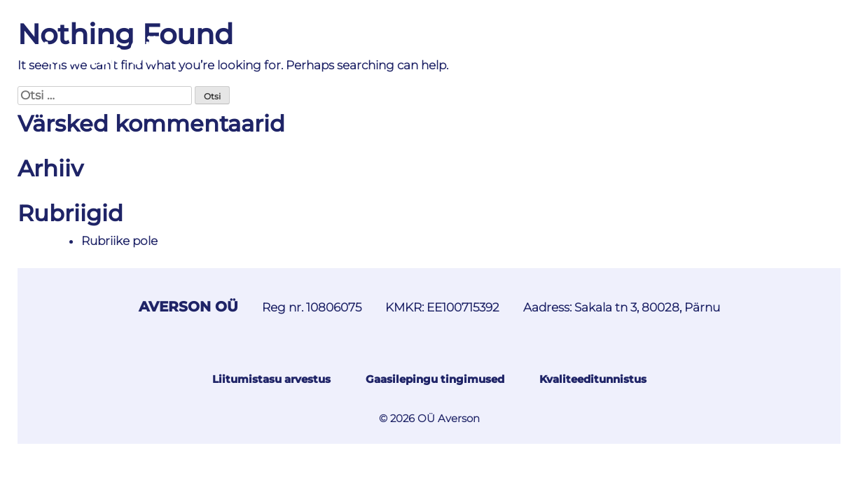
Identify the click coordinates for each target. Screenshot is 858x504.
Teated (292, 50)
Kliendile (690, 50)
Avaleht (222, 50)
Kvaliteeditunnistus (593, 379)
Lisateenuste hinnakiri (562, 50)
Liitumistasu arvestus (271, 379)
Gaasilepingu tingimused (435, 379)
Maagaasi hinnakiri (400, 50)
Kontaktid (775, 50)
